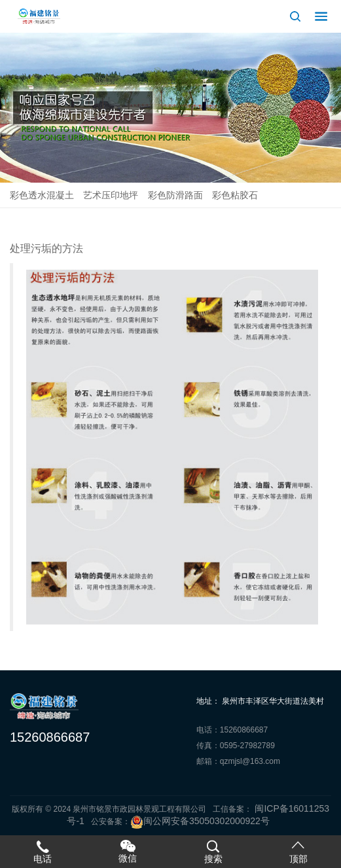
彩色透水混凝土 (42, 195)
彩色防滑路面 (175, 195)
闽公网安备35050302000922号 (200, 821)
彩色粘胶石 (235, 195)
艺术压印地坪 (111, 195)
